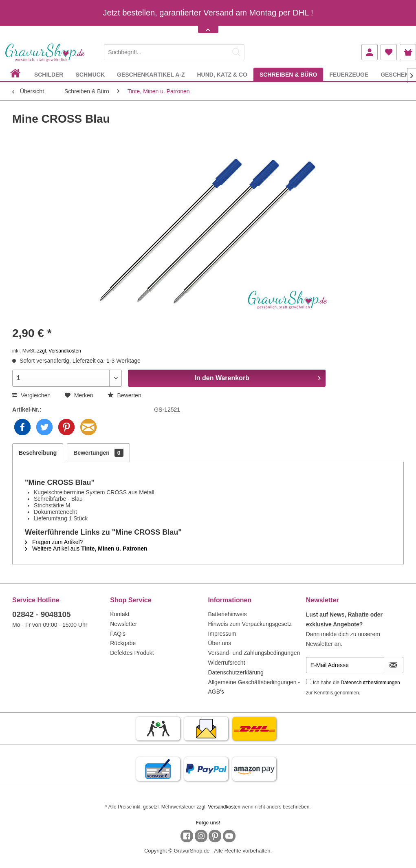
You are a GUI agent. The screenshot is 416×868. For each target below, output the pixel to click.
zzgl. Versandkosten (59, 351)
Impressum (222, 634)
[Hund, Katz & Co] (222, 74)
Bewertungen (98, 453)
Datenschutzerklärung (236, 672)
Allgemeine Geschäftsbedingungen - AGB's (254, 687)
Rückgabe (123, 643)
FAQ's (118, 634)
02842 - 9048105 (42, 614)
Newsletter (123, 624)
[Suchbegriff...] (174, 52)
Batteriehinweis (228, 614)
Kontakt (120, 614)
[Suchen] (236, 52)
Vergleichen (31, 395)
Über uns (220, 643)
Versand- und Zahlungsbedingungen (254, 653)
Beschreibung (38, 453)
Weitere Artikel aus (86, 549)
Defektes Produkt (132, 653)
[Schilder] (49, 74)
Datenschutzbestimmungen (370, 683)
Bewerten (124, 395)
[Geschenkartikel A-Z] (151, 74)
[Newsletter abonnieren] (394, 665)
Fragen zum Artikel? (54, 542)
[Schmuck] (90, 74)
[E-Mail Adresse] (345, 665)
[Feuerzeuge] (349, 74)
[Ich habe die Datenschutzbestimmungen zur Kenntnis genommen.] (309, 682)
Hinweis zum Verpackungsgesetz (250, 624)
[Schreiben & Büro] (288, 74)
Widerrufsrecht (227, 663)
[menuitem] (174, 51)
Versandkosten (224, 807)
